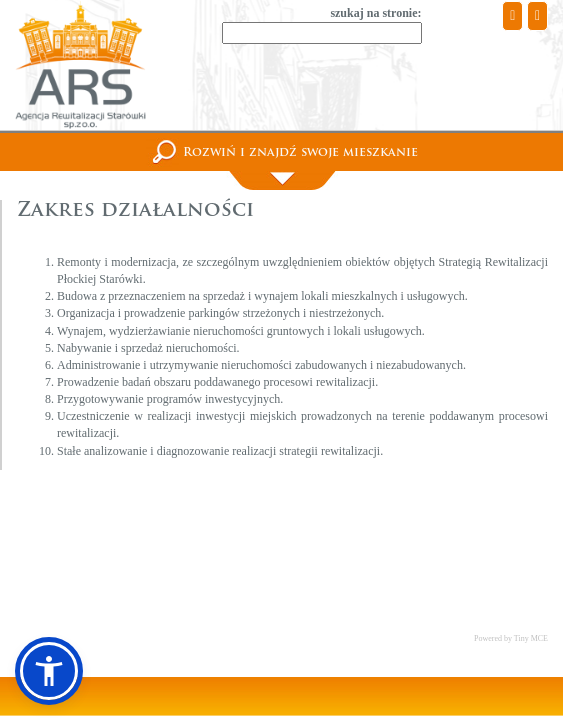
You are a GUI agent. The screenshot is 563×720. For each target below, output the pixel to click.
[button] (49, 671)
